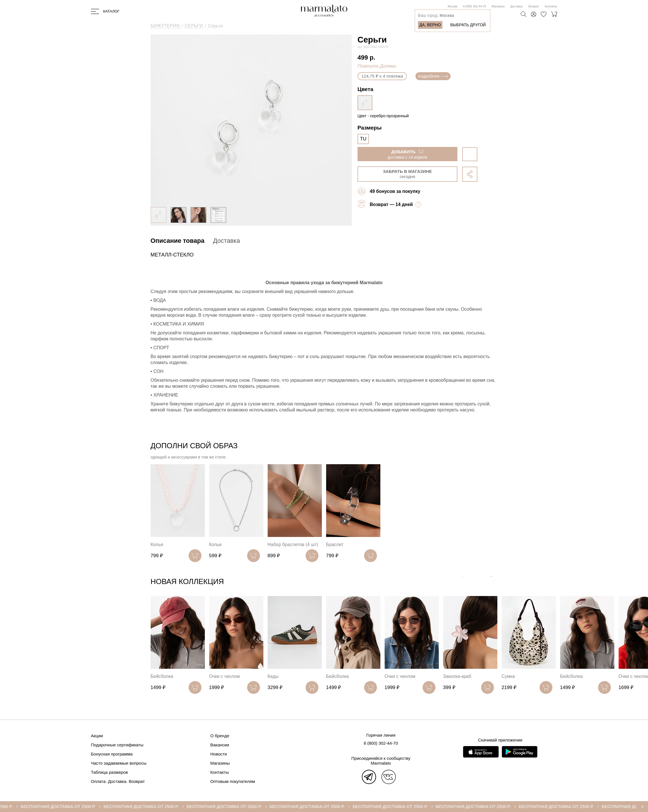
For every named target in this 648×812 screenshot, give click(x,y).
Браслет (335, 545)
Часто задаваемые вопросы (119, 763)
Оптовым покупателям (233, 781)
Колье (157, 545)
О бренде (220, 736)
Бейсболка (162, 676)
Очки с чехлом (225, 676)
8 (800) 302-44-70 (475, 6)
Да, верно (430, 25)
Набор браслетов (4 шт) (293, 545)
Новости (219, 754)
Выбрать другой (468, 25)
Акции (97, 736)
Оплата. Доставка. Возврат (118, 781)
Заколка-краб (457, 676)
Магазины (498, 6)
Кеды (273, 676)
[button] (491, 583)
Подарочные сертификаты (117, 745)
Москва (453, 6)
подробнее (433, 76)
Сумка (508, 676)
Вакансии (220, 745)
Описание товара (178, 241)
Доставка (517, 6)
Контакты (551, 6)
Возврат (534, 6)
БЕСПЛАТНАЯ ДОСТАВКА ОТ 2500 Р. (79, 806)
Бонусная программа (112, 754)
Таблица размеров (110, 772)
